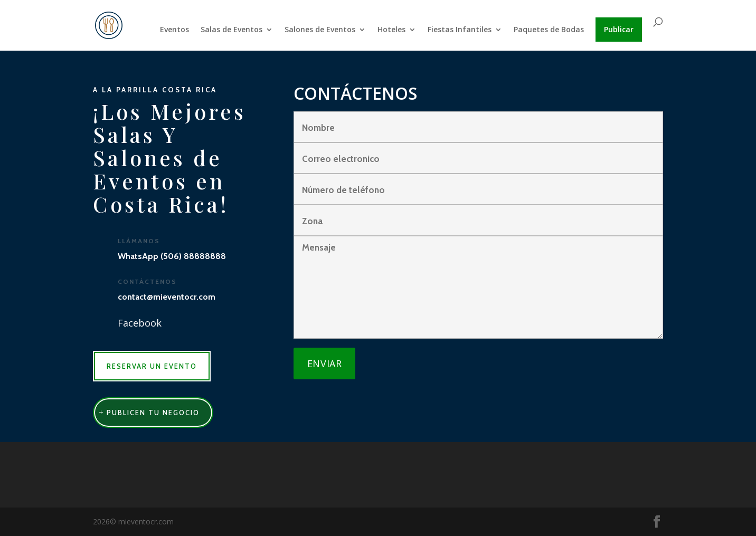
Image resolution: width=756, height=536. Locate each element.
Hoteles (391, 30)
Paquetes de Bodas (549, 30)
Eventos (174, 30)
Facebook (140, 323)
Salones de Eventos (320, 30)
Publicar (619, 29)
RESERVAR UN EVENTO (152, 366)
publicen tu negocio (153, 413)
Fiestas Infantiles (460, 30)
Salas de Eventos (231, 30)
